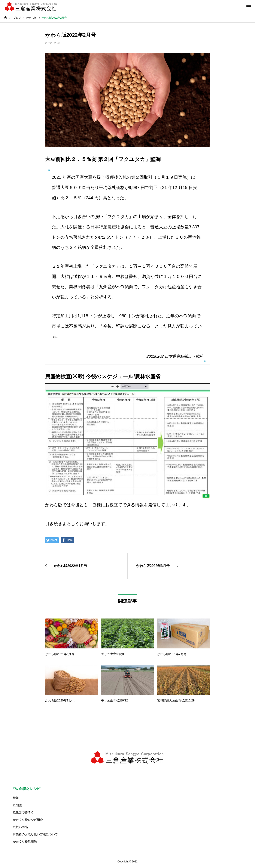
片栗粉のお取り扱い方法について (35, 834)
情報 (16, 798)
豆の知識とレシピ (27, 789)
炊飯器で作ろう (23, 812)
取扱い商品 (20, 827)
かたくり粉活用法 (25, 841)
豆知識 (17, 805)
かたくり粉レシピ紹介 (28, 820)
